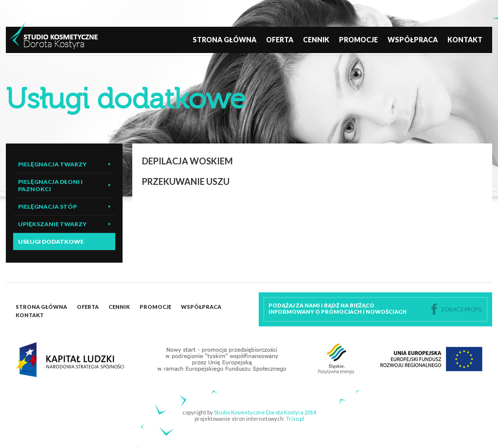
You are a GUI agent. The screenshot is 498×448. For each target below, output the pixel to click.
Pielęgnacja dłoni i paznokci (50, 185)
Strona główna (224, 40)
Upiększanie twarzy (52, 224)
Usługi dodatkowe (51, 242)
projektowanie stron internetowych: (249, 419)
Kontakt (465, 40)
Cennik (316, 40)
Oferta (280, 40)
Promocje (358, 40)
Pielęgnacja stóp (47, 206)
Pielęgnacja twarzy (52, 164)
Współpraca (413, 40)
